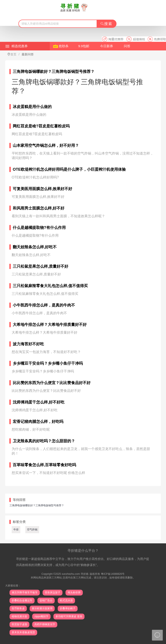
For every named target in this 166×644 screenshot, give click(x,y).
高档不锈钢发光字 (45, 624)
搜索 (106, 24)
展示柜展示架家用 (42, 608)
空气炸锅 (32, 530)
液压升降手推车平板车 (25, 592)
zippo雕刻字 (41, 616)
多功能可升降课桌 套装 (69, 616)
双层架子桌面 (19, 624)
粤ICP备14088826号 (113, 574)
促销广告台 (46, 600)
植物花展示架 (19, 616)
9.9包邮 (84, 46)
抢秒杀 (64, 46)
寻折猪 (85, 574)
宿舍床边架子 (53, 592)
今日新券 (107, 46)
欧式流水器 (66, 600)
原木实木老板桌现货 (23, 632)
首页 (13, 54)
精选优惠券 (20, 46)
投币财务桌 (18, 608)
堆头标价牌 (74, 592)
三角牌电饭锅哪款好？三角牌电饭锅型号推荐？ (37, 505)
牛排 (16, 530)
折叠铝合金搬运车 (22, 600)
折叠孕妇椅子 (68, 608)
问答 (127, 46)
